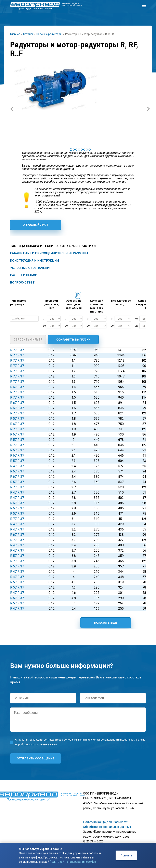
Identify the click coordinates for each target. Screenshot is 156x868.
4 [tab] (79, 150)
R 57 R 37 (17, 419)
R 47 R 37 (17, 466)
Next (148, 109)
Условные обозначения (31, 268)
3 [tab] (76, 150)
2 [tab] (74, 150)
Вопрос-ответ (22, 283)
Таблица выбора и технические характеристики (53, 246)
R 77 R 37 (17, 350)
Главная (15, 34)
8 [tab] (90, 150)
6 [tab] (84, 150)
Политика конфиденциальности (106, 822)
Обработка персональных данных (107, 827)
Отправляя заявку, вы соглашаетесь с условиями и (80, 742)
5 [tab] (82, 150)
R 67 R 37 (17, 387)
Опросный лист (36, 225)
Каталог (28, 34)
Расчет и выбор (24, 275)
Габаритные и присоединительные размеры (49, 253)
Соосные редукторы (49, 34)
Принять (126, 855)
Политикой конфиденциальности (99, 740)
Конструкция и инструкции (35, 261)
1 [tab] (71, 150)
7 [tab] (87, 150)
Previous (12, 109)
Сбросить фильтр (28, 340)
